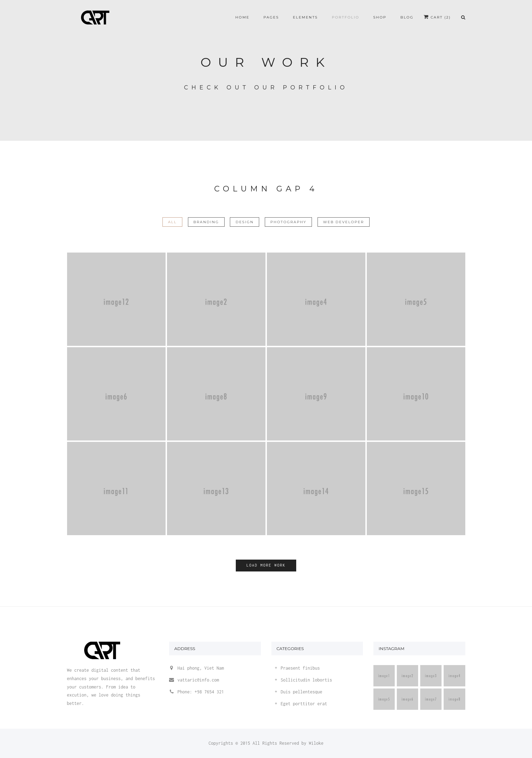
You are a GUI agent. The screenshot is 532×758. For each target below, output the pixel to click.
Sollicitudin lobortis (307, 680)
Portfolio (345, 17)
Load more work (266, 565)
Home (242, 17)
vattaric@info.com (198, 680)
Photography (288, 222)
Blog (407, 17)
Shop (380, 17)
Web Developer (344, 222)
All (172, 222)
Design (245, 222)
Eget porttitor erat (304, 704)
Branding (206, 222)
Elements (305, 17)
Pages (271, 17)
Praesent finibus (300, 668)
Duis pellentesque (302, 692)
